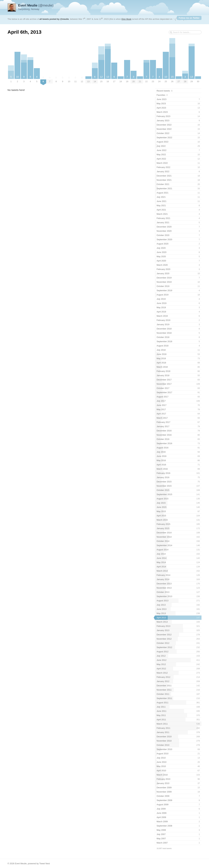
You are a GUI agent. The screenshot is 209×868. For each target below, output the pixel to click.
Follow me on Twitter (189, 18)
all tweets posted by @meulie (54, 19)
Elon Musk (126, 19)
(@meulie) (36, 5)
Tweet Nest (44, 864)
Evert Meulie (21, 864)
